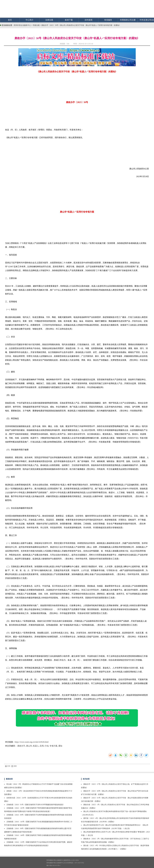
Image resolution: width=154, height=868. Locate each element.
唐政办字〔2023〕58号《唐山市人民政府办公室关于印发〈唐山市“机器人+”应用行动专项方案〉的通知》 (81, 25)
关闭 (14, 766)
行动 (47, 746)
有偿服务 (108, 20)
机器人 (36, 746)
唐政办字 (21, 746)
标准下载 (69, 20)
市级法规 (36, 25)
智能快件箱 (133, 438)
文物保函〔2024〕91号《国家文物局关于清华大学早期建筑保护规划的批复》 (36, 805)
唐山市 (29, 746)
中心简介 (30, 20)
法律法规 (49, 20)
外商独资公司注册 (128, 20)
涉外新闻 (88, 20)
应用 (42, 746)
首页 (10, 20)
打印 (8, 766)
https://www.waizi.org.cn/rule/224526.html (32, 742)
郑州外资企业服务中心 (22, 25)
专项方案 (53, 746)
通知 (60, 746)
